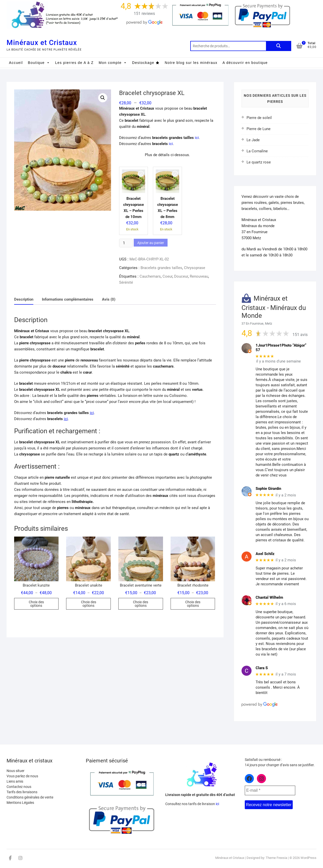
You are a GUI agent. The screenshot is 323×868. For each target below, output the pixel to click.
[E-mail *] (270, 790)
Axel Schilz (265, 554)
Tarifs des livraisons (22, 792)
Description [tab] (24, 299)
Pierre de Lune (259, 129)
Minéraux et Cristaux (42, 43)
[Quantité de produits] (126, 243)
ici (197, 138)
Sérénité (126, 282)
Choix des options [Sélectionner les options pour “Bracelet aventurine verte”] (141, 604)
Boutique (39, 63)
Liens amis (15, 781)
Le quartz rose (259, 162)
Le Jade (253, 140)
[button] (103, 98)
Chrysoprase (195, 268)
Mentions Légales (20, 803)
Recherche (279, 46)
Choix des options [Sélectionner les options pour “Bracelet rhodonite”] (193, 604)
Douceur (181, 276)
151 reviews (144, 14)
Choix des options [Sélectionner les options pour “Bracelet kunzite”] (36, 604)
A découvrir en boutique (245, 63)
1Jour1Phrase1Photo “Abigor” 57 (281, 348)
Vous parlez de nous (22, 776)
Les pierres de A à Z (74, 63)
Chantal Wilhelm (269, 597)
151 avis (300, 335)
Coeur (167, 276)
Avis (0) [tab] (109, 299)
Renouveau (199, 276)
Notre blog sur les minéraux (191, 63)
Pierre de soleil (259, 118)
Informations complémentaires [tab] (68, 299)
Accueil (16, 63)
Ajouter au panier (151, 243)
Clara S (262, 668)
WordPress (308, 858)
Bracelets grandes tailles (161, 268)
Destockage (143, 63)
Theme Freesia (276, 858)
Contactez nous (19, 787)
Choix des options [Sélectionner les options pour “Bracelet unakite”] (89, 604)
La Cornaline (257, 151)
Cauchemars (150, 276)
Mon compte (113, 63)
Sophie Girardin (268, 489)
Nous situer (16, 771)
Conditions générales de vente (30, 797)
